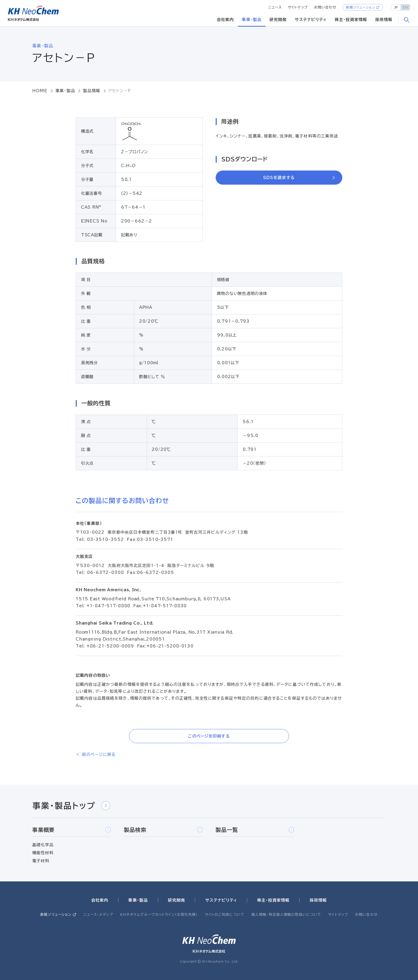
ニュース (275, 7)
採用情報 (384, 20)
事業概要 (72, 830)
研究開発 (278, 20)
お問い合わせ (325, 7)
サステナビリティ (311, 20)
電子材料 (41, 861)
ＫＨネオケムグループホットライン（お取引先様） (159, 915)
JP (396, 7)
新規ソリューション (361, 7)
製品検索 (163, 830)
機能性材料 (43, 853)
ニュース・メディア (98, 915)
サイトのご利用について (225, 915)
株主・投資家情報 (351, 20)
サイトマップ (298, 7)
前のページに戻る (99, 754)
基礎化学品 (43, 845)
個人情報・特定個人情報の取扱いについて (286, 915)
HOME (40, 91)
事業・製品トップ (71, 806)
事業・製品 (252, 20)
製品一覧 (255, 830)
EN (405, 7)
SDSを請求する (279, 178)
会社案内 (225, 20)
